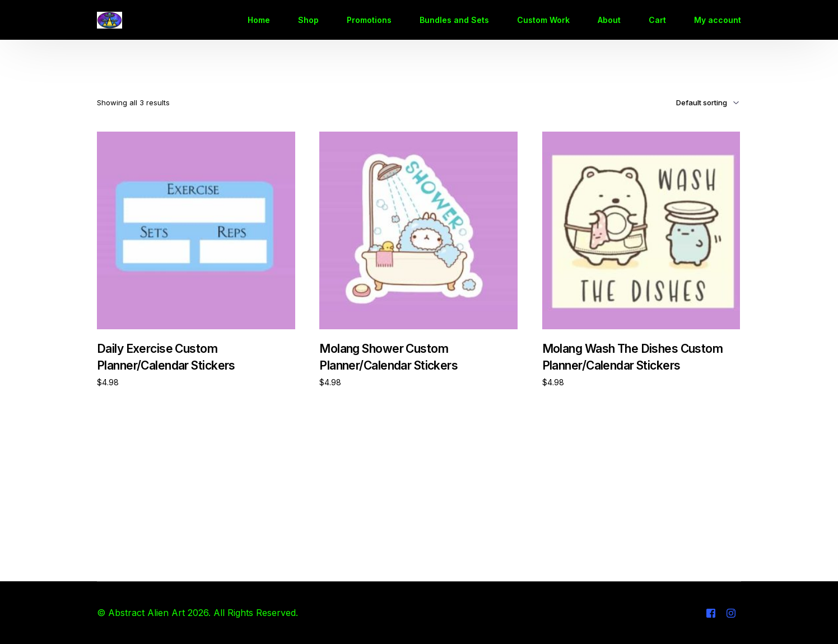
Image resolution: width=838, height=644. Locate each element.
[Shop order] (692, 102)
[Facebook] (711, 613)
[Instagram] (731, 613)
